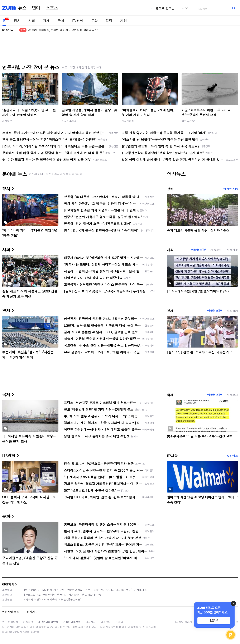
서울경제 (216, 250)
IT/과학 (78, 21)
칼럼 (109, 21)
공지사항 (91, 622)
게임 (124, 21)
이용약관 (28, 622)
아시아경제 (128, 121)
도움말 (119, 622)
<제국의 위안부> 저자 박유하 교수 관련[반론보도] (53, 599)
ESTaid (8, 632)
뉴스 (22, 8)
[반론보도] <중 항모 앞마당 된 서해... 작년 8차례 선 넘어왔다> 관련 (63, 595)
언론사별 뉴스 (11, 612)
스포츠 (52, 8)
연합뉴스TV (188, 121)
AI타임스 (232, 456)
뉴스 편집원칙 (10, 622)
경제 (46, 21)
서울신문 (232, 250)
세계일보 (7, 121)
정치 (17, 21)
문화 (94, 21)
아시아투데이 (69, 121)
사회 (32, 21)
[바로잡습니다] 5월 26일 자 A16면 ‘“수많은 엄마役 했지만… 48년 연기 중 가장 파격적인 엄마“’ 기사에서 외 (86, 590)
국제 (61, 21)
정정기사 (8, 584)
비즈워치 (232, 311)
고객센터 (106, 622)
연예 (36, 8)
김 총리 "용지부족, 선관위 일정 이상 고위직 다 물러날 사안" (63, 30)
